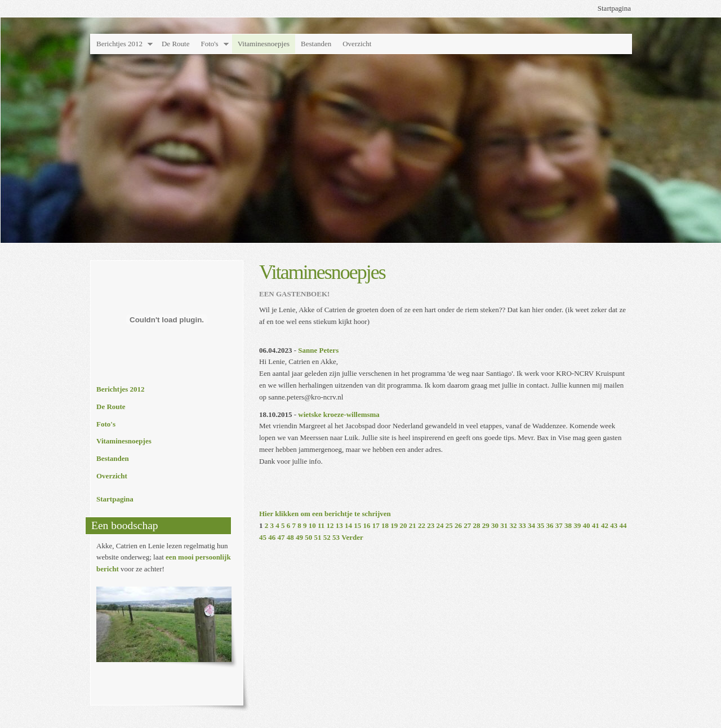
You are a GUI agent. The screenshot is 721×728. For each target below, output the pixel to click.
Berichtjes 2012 (119, 44)
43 (614, 525)
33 (522, 525)
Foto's (209, 44)
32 (513, 525)
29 (486, 525)
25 (449, 525)
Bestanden (316, 44)
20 (404, 525)
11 (321, 525)
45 (263, 537)
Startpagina (614, 8)
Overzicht (357, 44)
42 (605, 525)
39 (577, 525)
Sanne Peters (318, 350)
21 (413, 525)
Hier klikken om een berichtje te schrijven (325, 514)
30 (495, 525)
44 (623, 525)
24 (440, 525)
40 (587, 525)
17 (376, 525)
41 (596, 525)
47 (281, 537)
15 (357, 525)
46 (272, 537)
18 (385, 525)
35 (540, 525)
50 (308, 537)
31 (504, 525)
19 (394, 525)
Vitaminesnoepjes (264, 44)
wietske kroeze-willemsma (339, 414)
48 (290, 537)
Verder (352, 537)
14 (348, 525)
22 (422, 525)
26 (458, 525)
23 (431, 525)
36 (550, 525)
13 (339, 525)
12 (330, 525)
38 (568, 525)
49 (299, 537)
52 (327, 537)
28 (477, 525)
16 (367, 525)
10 (312, 525)
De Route (175, 44)
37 (559, 525)
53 (336, 537)
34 (531, 525)
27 (467, 525)
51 (318, 537)
